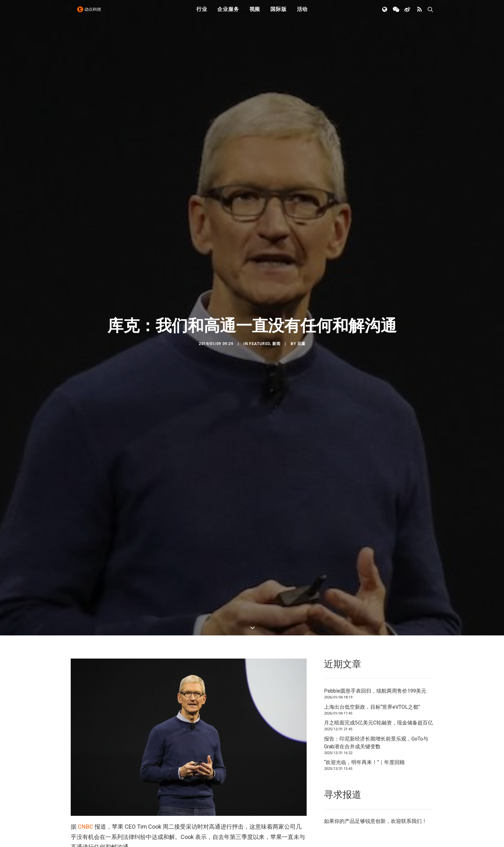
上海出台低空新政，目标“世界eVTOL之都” (372, 648)
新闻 (276, 314)
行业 (202, 14)
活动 (302, 14)
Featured (260, 314)
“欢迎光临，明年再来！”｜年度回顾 (364, 704)
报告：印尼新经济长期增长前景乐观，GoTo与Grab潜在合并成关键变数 (376, 684)
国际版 (278, 14)
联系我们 (411, 762)
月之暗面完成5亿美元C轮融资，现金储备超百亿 (378, 664)
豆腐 (301, 314)
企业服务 (228, 14)
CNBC (85, 768)
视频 (255, 14)
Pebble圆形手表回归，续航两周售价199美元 (375, 632)
